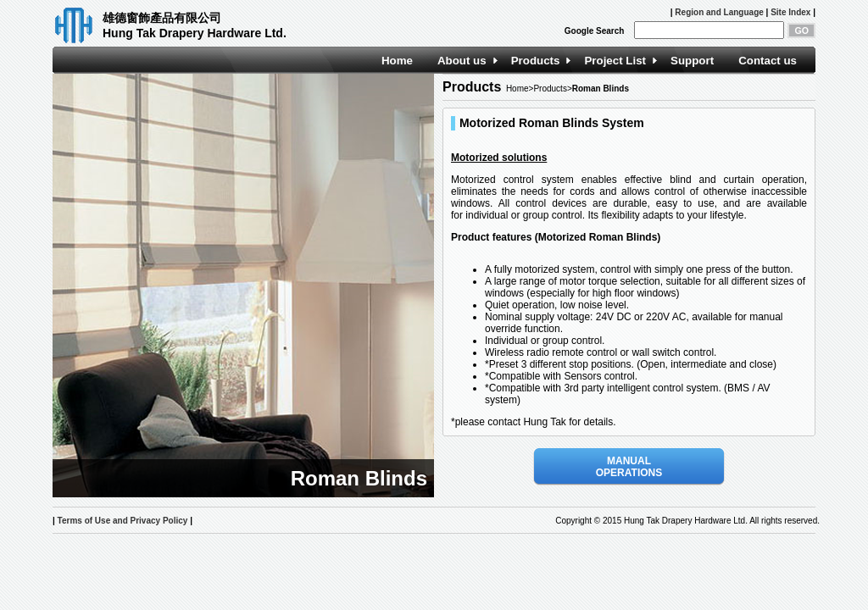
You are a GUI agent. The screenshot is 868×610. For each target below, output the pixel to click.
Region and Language (719, 12)
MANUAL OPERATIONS (629, 467)
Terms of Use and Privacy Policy (123, 521)
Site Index (790, 12)
